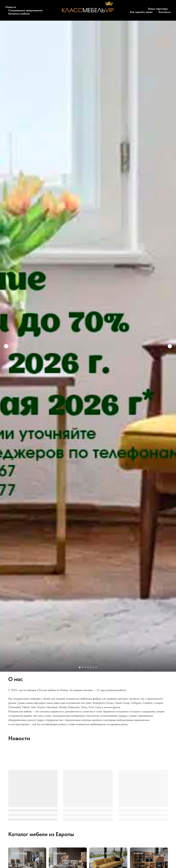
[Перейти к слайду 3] (85, 667)
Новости (11, 7)
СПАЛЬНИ (59, 853)
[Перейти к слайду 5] (91, 667)
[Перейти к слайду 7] (96, 667)
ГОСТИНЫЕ (20, 853)
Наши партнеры (158, 9)
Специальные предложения (25, 10)
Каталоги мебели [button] (19, 14)
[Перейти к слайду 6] (94, 667)
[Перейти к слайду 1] (80, 667)
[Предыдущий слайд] (6, 346)
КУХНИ (139, 853)
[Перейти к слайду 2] (82, 667)
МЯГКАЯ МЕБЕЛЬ (104, 853)
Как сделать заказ (141, 12)
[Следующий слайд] (170, 346)
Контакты (165, 12)
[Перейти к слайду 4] (88, 667)
